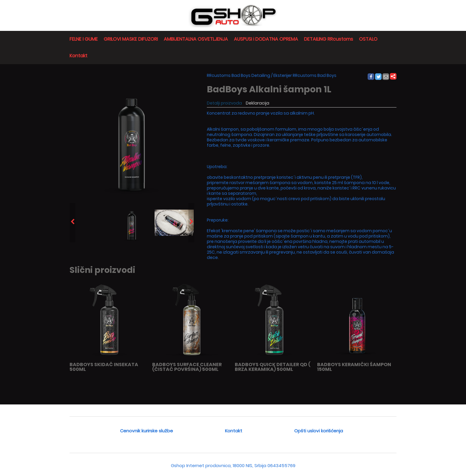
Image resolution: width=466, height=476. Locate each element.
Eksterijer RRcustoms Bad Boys (305, 75)
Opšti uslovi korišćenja (319, 431)
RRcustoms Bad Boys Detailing (238, 75)
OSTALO (368, 39)
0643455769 (281, 465)
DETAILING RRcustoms (329, 39)
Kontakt (78, 56)
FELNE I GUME (84, 39)
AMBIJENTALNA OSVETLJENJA (196, 39)
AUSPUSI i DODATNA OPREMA (266, 39)
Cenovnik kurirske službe (147, 431)
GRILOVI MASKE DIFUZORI (131, 39)
